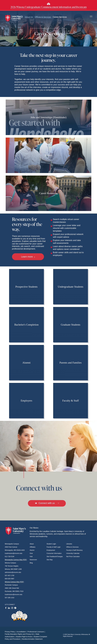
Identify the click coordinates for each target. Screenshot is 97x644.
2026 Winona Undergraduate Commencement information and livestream (48, 7)
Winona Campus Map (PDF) (14, 582)
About (32, 544)
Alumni (32, 550)
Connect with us (47, 503)
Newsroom (33, 560)
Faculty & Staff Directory (74, 550)
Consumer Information (54, 553)
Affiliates (33, 547)
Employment (51, 550)
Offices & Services (72, 547)
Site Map (50, 560)
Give (31, 553)
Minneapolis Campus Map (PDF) (16, 560)
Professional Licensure (37, 632)
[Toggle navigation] (91, 17)
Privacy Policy (11, 632)
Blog (31, 563)
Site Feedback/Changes (55, 557)
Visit (31, 557)
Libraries (69, 544)
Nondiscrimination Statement (32, 639)
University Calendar (73, 553)
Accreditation (22, 632)
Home (19, 17)
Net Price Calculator (73, 557)
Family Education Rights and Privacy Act (20, 634)
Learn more (28, 257)
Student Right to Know (25, 637)
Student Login (51, 544)
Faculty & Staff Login (54, 547)
